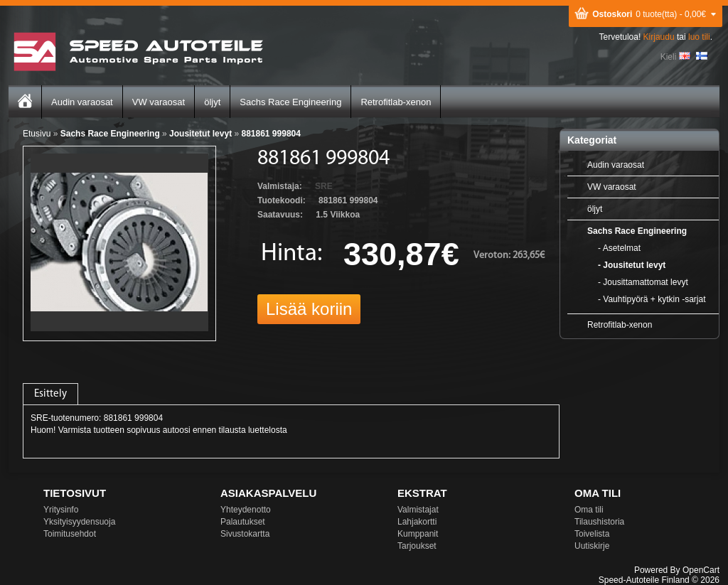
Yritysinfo (61, 510)
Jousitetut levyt (200, 134)
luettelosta (268, 430)
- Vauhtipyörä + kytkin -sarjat (652, 299)
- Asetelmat (619, 248)
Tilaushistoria (599, 522)
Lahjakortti (417, 522)
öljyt (212, 102)
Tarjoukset (417, 546)
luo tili (699, 37)
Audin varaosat (82, 102)
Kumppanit (418, 534)
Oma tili (589, 510)
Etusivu (37, 134)
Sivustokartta (245, 534)
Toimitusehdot (70, 534)
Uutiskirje (592, 546)
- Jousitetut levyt (632, 265)
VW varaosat (159, 102)
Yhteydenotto (246, 510)
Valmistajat (418, 510)
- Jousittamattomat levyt (643, 282)
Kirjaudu (659, 37)
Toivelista (592, 534)
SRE (324, 186)
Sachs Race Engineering (290, 102)
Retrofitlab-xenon (396, 102)
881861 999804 (271, 134)
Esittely (50, 394)
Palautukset (243, 522)
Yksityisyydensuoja (79, 522)
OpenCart (701, 570)
